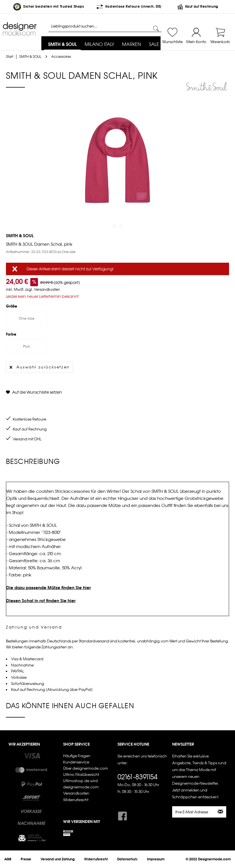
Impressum (156, 859)
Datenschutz (127, 859)
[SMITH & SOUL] (62, 45)
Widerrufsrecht (76, 800)
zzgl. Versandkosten (43, 289)
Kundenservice (76, 762)
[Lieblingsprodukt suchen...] (105, 26)
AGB (8, 859)
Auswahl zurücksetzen (40, 366)
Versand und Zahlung (58, 859)
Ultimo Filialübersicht (81, 775)
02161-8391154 (137, 777)
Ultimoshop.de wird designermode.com (81, 784)
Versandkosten (76, 793)
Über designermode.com (86, 768)
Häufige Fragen (77, 756)
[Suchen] (156, 29)
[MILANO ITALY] (99, 45)
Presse (26, 859)
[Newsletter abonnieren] (221, 812)
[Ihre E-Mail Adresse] (194, 812)
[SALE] (154, 45)
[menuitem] (62, 45)
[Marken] (132, 45)
